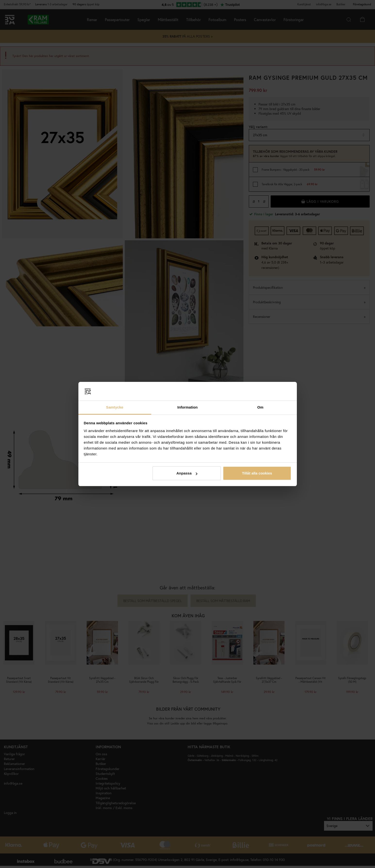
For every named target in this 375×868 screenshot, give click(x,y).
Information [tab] (188, 407)
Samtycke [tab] (115, 407)
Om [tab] (260, 407)
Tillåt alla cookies (257, 473)
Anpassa (187, 473)
